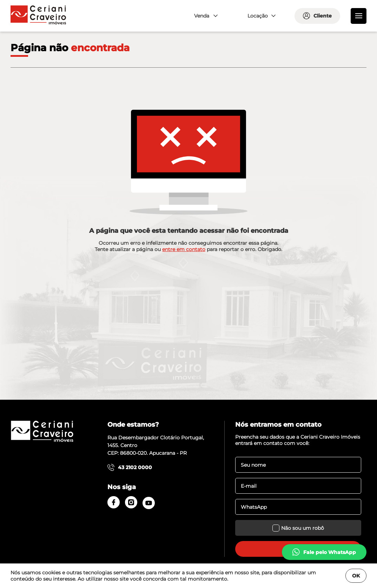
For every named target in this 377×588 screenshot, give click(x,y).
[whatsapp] (324, 552)
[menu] (359, 16)
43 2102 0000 (130, 467)
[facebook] (114, 502)
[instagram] (131, 502)
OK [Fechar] (356, 576)
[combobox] (205, 16)
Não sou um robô (298, 528)
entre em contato (184, 249)
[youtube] (149, 503)
